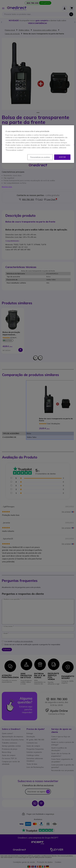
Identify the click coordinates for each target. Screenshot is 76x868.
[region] (38, 144)
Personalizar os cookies (40, 157)
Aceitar (62, 157)
